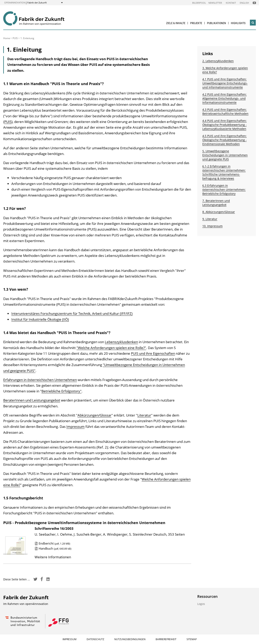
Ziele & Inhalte (176, 23)
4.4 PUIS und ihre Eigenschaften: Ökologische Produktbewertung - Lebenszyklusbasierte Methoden (225, 125)
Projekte (196, 23)
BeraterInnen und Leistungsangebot (32, 400)
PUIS (15, 38)
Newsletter (215, 3)
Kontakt (231, 3)
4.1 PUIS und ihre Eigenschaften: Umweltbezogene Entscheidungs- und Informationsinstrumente (225, 83)
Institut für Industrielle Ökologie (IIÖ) (40, 319)
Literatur (144, 415)
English (244, 3)
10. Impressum (212, 226)
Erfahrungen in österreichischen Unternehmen (40, 380)
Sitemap (192, 639)
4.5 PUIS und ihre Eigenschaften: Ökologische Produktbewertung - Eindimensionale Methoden (225, 140)
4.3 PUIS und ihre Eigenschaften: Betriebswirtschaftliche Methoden (225, 112)
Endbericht (52, 543)
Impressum (75, 427)
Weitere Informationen (53, 557)
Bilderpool (199, 3)
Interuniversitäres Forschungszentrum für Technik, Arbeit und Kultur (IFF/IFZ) (72, 313)
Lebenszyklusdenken (121, 342)
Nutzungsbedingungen (130, 639)
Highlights (238, 23)
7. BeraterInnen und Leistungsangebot (216, 203)
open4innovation (15, 3)
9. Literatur (210, 219)
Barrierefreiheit (166, 639)
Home (7, 38)
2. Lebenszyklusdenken (218, 61)
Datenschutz (95, 639)
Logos (201, 604)
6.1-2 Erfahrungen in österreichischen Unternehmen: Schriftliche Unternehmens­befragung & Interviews (224, 172)
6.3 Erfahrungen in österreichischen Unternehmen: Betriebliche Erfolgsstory (224, 190)
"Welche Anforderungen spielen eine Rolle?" (111, 348)
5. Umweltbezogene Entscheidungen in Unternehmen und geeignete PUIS (225, 155)
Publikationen (217, 23)
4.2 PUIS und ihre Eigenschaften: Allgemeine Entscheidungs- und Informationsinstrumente (225, 98)
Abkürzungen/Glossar (94, 415)
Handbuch (53, 548)
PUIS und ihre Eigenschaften (153, 353)
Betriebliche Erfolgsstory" (62, 391)
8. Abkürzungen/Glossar (219, 212)
